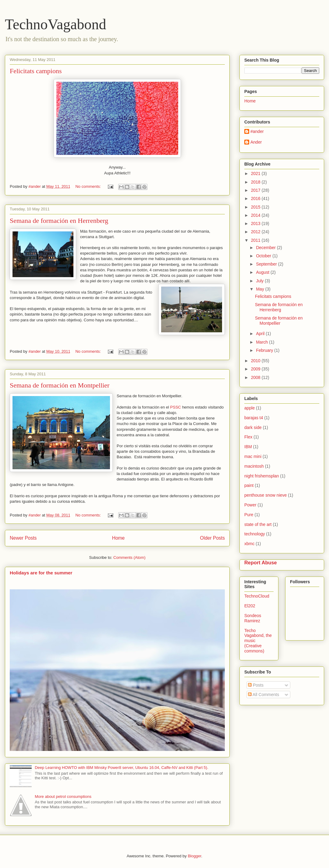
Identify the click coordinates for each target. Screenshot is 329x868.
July (260, 281)
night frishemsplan (262, 476)
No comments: (88, 186)
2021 (256, 173)
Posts (256, 685)
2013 (256, 223)
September (267, 264)
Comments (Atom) (129, 557)
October (264, 256)
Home (119, 538)
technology (255, 534)
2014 (256, 215)
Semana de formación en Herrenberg (59, 221)
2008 (256, 377)
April (261, 334)
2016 (256, 198)
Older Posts (212, 538)
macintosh (254, 466)
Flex (248, 437)
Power (250, 505)
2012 (256, 232)
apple (249, 408)
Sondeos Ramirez (253, 618)
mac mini (253, 456)
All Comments (264, 695)
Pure (249, 515)
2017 (256, 190)
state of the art (258, 524)
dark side (253, 427)
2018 (256, 182)
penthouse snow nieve (265, 495)
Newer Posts (23, 538)
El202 (250, 606)
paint (249, 485)
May (260, 289)
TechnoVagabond (56, 24)
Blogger (194, 856)
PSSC (176, 407)
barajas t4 (254, 418)
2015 (256, 207)
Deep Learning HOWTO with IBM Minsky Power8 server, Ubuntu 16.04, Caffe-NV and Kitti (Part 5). (122, 768)
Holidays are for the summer (41, 573)
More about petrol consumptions (63, 797)
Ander (256, 142)
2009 (256, 369)
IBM (248, 447)
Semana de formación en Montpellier (60, 385)
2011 (256, 240)
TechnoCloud (257, 596)
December (266, 248)
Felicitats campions (36, 71)
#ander (257, 131)
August (263, 272)
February (265, 350)
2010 (256, 361)
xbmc (249, 544)
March (262, 342)
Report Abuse (261, 563)
